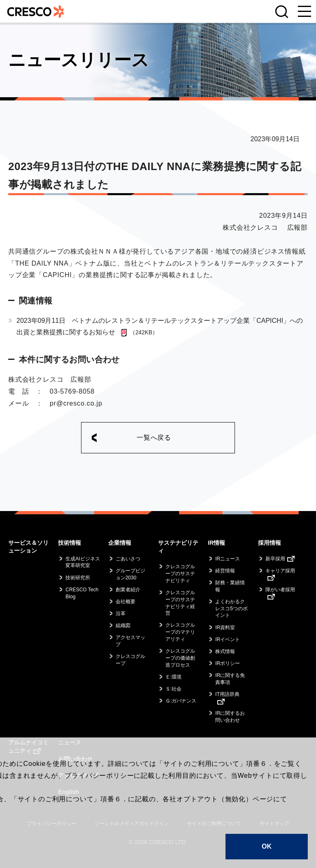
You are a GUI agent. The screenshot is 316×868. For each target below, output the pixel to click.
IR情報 (216, 543)
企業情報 (120, 543)
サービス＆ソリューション (28, 547)
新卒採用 (275, 559)
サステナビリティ (178, 547)
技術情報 (70, 543)
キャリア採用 (280, 571)
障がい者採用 (280, 590)
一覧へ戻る (154, 437)
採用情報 (270, 543)
